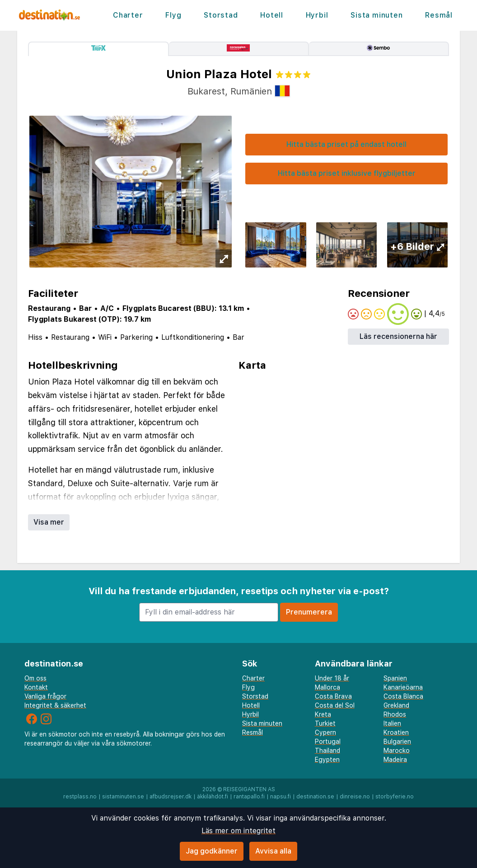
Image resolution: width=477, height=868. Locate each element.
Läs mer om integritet (238, 831)
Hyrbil (317, 15)
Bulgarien (397, 741)
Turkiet (325, 723)
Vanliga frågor (45, 696)
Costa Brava (333, 696)
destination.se (315, 797)
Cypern (325, 732)
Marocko (397, 751)
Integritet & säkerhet (55, 705)
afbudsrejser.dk (171, 797)
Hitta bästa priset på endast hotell (346, 144)
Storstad (221, 15)
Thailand (327, 751)
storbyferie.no (395, 797)
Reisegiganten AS (249, 789)
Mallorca (327, 687)
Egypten (327, 760)
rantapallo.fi (249, 797)
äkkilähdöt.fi (213, 797)
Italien (392, 723)
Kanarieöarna (403, 687)
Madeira (395, 760)
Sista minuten (376, 15)
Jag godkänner (212, 851)
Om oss (35, 678)
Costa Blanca (403, 696)
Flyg (173, 15)
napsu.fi (281, 797)
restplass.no (80, 797)
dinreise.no (355, 797)
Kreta (323, 714)
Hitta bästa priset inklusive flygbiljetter (347, 173)
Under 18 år (332, 678)
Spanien (395, 678)
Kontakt (36, 687)
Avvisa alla (273, 851)
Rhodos (395, 714)
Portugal (328, 741)
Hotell (272, 15)
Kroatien (396, 732)
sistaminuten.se (123, 797)
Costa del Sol (335, 705)
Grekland (396, 705)
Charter (128, 15)
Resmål (439, 15)
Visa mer (49, 522)
